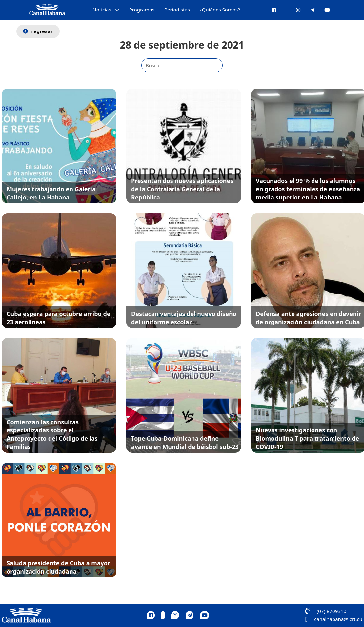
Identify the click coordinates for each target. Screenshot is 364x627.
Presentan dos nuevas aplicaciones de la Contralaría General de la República (182, 189)
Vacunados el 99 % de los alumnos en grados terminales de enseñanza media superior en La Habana (308, 189)
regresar (38, 31)
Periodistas (177, 10)
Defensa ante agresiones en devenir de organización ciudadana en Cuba (308, 318)
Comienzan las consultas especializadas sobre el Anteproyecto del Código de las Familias (52, 434)
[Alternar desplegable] (117, 10)
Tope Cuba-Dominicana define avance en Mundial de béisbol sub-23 (185, 442)
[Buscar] (182, 65)
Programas (142, 10)
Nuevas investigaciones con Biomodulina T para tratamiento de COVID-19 (307, 438)
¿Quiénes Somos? (220, 10)
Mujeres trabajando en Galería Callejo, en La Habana (51, 193)
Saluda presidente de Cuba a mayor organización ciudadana (58, 567)
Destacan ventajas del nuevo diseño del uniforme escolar (184, 318)
